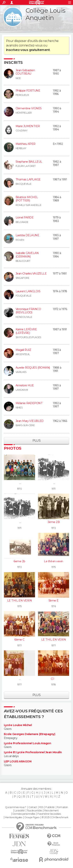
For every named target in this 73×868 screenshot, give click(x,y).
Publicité (50, 807)
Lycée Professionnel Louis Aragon (27, 743)
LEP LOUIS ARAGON (18, 762)
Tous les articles (34, 811)
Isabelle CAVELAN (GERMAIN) (27, 255)
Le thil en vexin (53, 561)
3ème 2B (54, 522)
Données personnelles (24, 814)
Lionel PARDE (25, 217)
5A (19, 679)
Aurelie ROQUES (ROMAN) (33, 368)
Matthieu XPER (26, 144)
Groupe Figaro (32, 817)
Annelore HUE (25, 385)
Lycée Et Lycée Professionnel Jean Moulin (33, 752)
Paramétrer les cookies (49, 814)
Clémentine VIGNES (29, 108)
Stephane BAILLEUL (29, 162)
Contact (33, 807)
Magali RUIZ (23, 350)
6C (20, 483)
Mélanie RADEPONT (29, 403)
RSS (41, 807)
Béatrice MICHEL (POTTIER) (27, 199)
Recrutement (51, 811)
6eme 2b (19, 561)
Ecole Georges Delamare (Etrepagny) (29, 734)
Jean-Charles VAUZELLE (31, 274)
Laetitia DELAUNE (27, 235)
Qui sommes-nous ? (16, 807)
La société (20, 811)
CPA (54, 679)
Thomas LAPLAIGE (28, 179)
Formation (62, 807)
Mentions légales (13, 817)
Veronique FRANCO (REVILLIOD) (28, 311)
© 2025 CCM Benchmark (55, 817)
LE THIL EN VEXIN (19, 601)
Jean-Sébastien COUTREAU (25, 72)
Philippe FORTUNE (28, 91)
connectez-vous (31, 45)
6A (54, 483)
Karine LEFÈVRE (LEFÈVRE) (26, 331)
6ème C (19, 640)
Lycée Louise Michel (18, 725)
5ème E (54, 601)
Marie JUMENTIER (28, 126)
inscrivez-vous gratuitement (28, 50)
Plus (37, 441)
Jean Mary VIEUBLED (30, 421)
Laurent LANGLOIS (28, 291)
